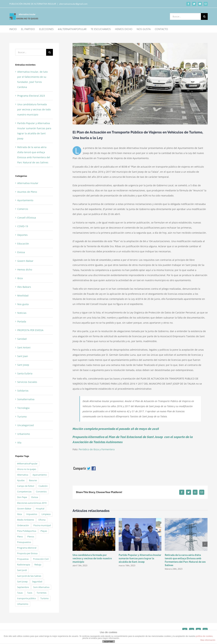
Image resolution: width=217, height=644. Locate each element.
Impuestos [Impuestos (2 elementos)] (32, 514)
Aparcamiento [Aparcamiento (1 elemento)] (40, 475)
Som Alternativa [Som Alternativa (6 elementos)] (41, 587)
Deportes (22, 235)
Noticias (22, 313)
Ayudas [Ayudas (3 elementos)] (21, 480)
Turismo (22, 417)
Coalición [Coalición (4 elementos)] (43, 486)
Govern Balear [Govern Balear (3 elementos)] (24, 509)
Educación (23, 244)
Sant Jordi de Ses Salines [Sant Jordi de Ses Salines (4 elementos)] (29, 576)
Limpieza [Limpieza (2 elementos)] (46, 514)
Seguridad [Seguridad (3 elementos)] (37, 582)
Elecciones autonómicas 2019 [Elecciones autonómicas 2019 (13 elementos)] (32, 503)
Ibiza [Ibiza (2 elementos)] (19, 514)
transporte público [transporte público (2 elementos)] (27, 598)
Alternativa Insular (28, 183)
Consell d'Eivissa (27, 218)
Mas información (208, 640)
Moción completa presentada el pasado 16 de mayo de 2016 (116, 429)
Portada (22, 321)
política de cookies (204, 636)
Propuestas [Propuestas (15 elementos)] (23, 559)
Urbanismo (24, 434)
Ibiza (20, 278)
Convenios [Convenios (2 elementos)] (41, 492)
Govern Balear (25, 261)
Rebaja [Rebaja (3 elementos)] (38, 565)
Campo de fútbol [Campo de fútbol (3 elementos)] (26, 486)
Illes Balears (24, 287)
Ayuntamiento (25, 200)
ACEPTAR (108, 642)
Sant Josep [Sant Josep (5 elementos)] (22, 582)
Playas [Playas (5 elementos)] (44, 531)
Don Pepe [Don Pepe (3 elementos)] (22, 497)
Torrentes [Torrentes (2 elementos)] (42, 593)
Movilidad (23, 296)
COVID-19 (23, 226)
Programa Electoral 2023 (31, 96)
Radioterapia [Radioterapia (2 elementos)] (24, 565)
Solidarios (23, 391)
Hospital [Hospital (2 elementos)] (40, 509)
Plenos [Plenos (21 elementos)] (31, 537)
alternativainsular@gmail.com (73, 4)
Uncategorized (26, 425)
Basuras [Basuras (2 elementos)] (33, 480)
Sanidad (22, 339)
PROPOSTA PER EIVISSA (30, 330)
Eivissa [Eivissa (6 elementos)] (35, 497)
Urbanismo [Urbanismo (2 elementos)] (23, 604)
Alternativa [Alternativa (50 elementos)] (23, 475)
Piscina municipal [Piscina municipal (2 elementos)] (42, 525)
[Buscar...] (185, 16)
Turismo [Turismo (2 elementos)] (45, 598)
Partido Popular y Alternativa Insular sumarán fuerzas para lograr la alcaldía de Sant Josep (140, 558)
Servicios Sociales (27, 382)
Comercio (23, 209)
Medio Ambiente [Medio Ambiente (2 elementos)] (26, 520)
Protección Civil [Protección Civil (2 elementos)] (41, 559)
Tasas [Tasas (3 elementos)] (20, 593)
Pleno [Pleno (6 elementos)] (20, 537)
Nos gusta (23, 304)
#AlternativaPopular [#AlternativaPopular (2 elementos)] (27, 464)
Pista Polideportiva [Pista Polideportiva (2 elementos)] (27, 531)
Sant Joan (23, 356)
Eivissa (21, 252)
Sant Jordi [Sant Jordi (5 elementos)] (22, 570)
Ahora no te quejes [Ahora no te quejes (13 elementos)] (27, 469)
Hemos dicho (25, 270)
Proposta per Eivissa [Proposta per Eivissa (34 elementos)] (27, 553)
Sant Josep (23, 365)
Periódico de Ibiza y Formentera (97, 449)
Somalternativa (26, 399)
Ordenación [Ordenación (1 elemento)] (23, 525)
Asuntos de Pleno (27, 192)
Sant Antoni (24, 347)
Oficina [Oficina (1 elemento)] (42, 520)
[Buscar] (204, 16)
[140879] (140, 84)
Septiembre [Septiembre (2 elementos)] (23, 587)
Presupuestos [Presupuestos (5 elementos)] (24, 542)
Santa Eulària (25, 373)
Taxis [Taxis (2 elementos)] (30, 593)
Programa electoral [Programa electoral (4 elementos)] (27, 548)
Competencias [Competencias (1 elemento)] (24, 492)
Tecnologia (23, 408)
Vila (19, 443)
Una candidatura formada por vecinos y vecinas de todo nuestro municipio (92, 558)
